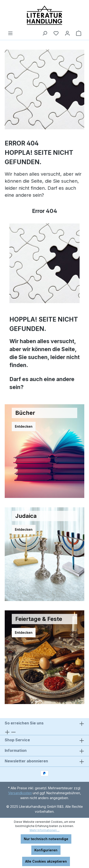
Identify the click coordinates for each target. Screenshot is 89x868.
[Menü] (10, 33)
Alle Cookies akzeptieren (46, 861)
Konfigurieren (46, 850)
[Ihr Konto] (67, 33)
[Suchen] (45, 33)
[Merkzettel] (56, 33)
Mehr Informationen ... (45, 830)
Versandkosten (20, 793)
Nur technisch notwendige (46, 839)
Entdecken (24, 426)
